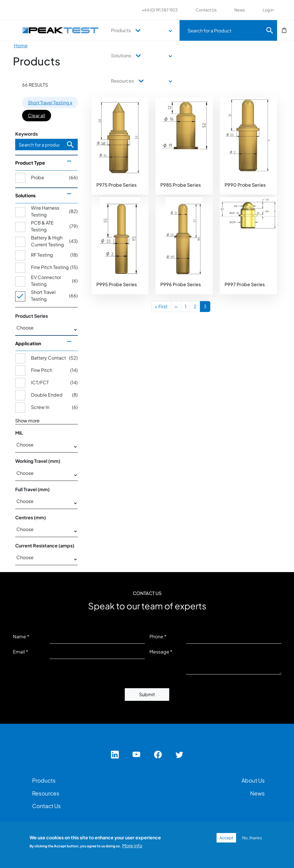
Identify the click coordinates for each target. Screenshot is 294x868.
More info (132, 845)
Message (159, 652)
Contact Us (206, 10)
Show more (27, 421)
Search (270, 30)
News (240, 10)
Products (121, 30)
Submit (147, 694)
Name (20, 636)
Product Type (30, 163)
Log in (268, 10)
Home (21, 45)
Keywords (27, 134)
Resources (122, 81)
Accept (226, 838)
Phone (156, 636)
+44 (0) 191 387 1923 (160, 10)
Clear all (37, 115)
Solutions (121, 55)
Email (19, 652)
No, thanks (252, 838)
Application (28, 343)
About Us (253, 780)
